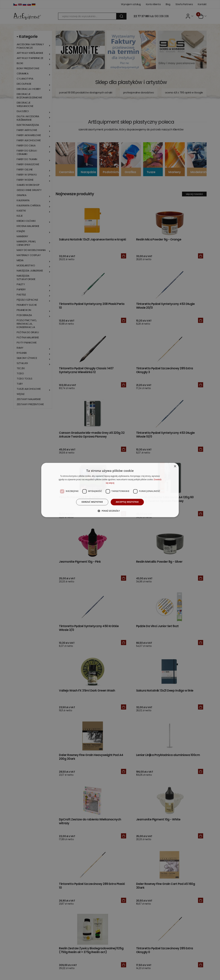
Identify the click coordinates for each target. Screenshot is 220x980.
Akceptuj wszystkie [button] (127, 502)
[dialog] (110, 490)
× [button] (175, 466)
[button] (110, 511)
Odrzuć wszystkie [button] (92, 502)
